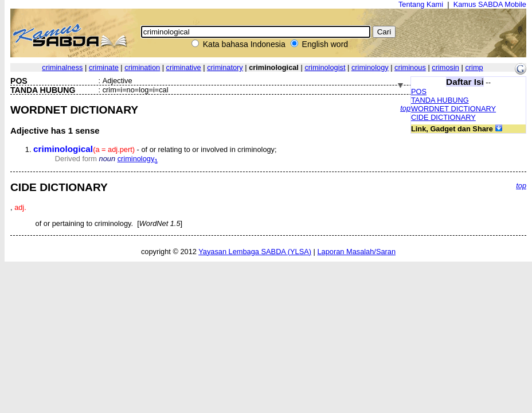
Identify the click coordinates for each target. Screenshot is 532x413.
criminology (370, 67)
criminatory (225, 67)
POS (419, 91)
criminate (104, 67)
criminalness (62, 67)
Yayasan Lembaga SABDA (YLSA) (255, 252)
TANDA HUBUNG (440, 100)
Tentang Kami (421, 4)
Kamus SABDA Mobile (490, 4)
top (405, 108)
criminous (410, 67)
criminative (184, 67)
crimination (142, 67)
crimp (474, 67)
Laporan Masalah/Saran (356, 252)
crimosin (445, 67)
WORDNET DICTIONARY (453, 109)
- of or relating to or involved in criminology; (155, 149)
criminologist (325, 67)
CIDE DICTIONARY (443, 117)
